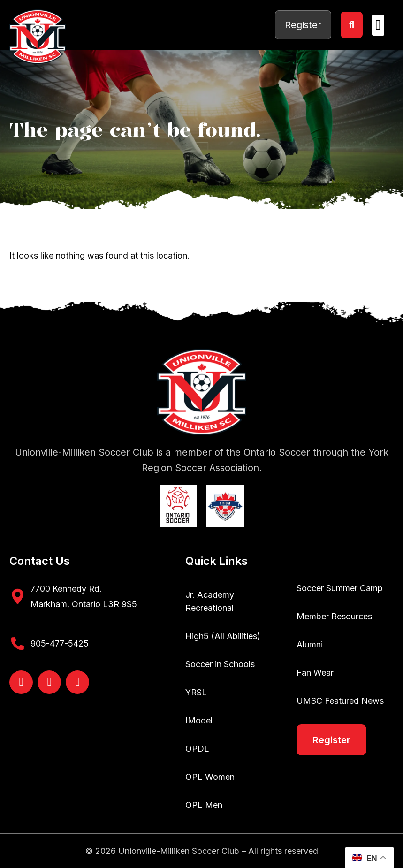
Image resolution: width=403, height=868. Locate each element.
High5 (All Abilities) (223, 636)
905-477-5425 (60, 643)
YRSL (196, 692)
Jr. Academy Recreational (210, 601)
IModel (199, 720)
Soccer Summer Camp (340, 588)
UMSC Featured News (340, 701)
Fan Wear (315, 673)
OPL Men (204, 805)
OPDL (197, 749)
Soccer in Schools (220, 664)
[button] (378, 25)
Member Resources (334, 616)
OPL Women (210, 777)
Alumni (310, 644)
